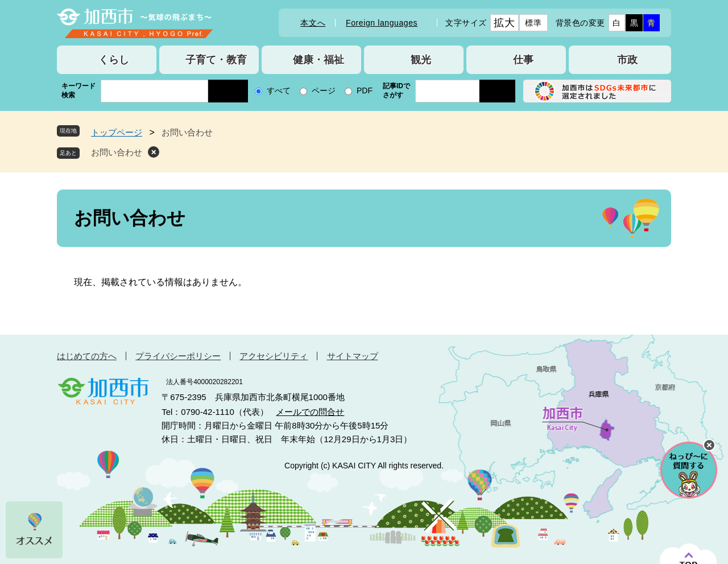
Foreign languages (382, 23)
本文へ (313, 23)
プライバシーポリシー (178, 356)
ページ (324, 90)
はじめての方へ (87, 356)
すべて (279, 90)
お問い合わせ (117, 152)
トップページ (117, 132)
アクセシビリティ (274, 356)
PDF (365, 90)
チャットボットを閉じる (709, 445)
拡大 (504, 23)
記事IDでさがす (396, 90)
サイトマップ (353, 356)
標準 (533, 23)
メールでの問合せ (310, 412)
